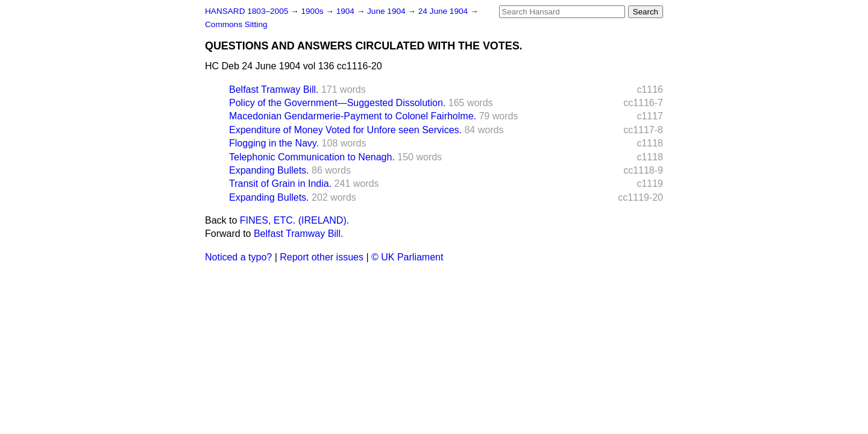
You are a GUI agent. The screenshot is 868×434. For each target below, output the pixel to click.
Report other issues (322, 257)
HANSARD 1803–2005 (247, 11)
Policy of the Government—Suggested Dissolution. (337, 103)
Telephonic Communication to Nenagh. (312, 157)
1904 (347, 11)
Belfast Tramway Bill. (274, 90)
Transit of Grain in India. (280, 184)
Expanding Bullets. (269, 170)
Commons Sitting (236, 24)
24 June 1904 (444, 11)
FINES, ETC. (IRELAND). (294, 220)
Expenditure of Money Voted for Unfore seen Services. (345, 130)
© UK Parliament (407, 257)
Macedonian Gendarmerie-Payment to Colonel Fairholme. (353, 116)
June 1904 (387, 11)
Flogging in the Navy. (274, 143)
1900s (313, 11)
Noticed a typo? (238, 257)
